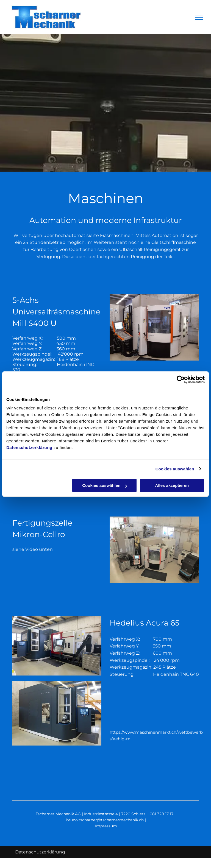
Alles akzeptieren (172, 485)
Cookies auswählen (175, 469)
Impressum (106, 826)
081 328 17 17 (162, 814)
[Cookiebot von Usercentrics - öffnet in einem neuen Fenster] (181, 379)
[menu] (199, 17)
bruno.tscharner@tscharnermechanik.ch (105, 820)
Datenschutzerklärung (29, 447)
